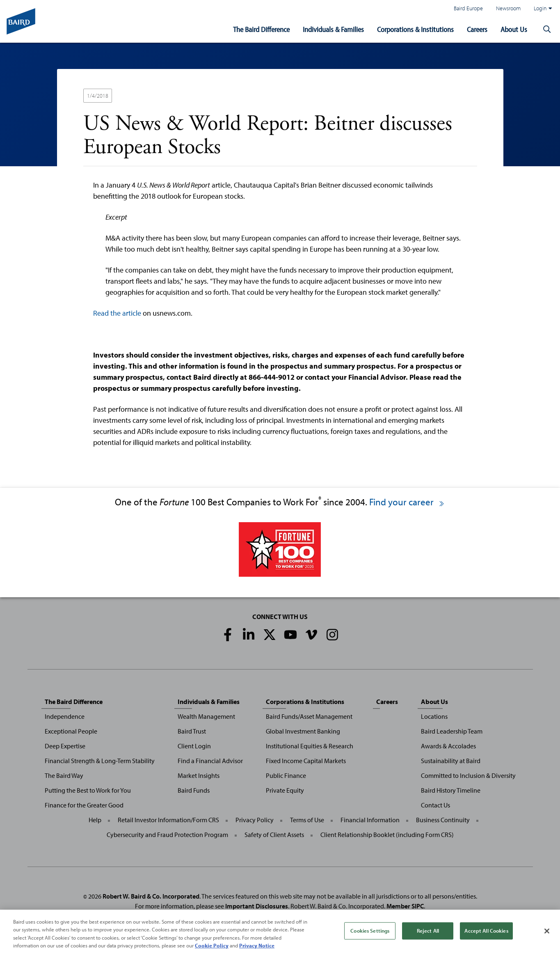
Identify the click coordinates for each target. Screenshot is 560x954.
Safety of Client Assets (274, 835)
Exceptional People (71, 731)
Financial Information (370, 820)
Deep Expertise (65, 746)
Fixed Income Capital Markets (306, 761)
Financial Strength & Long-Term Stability (100, 761)
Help (95, 820)
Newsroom (508, 8)
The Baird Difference (261, 29)
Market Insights (199, 775)
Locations (434, 716)
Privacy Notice (257, 947)
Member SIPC (405, 906)
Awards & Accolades (448, 746)
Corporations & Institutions (415, 29)
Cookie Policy (212, 947)
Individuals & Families (333, 29)
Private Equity (285, 790)
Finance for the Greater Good (84, 805)
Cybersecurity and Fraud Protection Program (167, 835)
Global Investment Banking (303, 731)
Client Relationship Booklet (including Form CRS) (387, 835)
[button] (547, 30)
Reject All (428, 932)
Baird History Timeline (451, 790)
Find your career (407, 502)
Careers (477, 29)
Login (543, 8)
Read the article (117, 313)
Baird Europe (468, 8)
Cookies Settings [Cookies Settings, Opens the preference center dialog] (370, 932)
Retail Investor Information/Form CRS (168, 820)
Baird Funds (194, 790)
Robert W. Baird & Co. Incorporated (151, 896)
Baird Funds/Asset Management (309, 716)
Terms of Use (307, 820)
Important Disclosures (257, 906)
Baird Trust (192, 731)
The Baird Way (64, 775)
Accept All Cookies (486, 932)
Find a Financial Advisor (210, 761)
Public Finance (286, 775)
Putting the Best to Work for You (88, 790)
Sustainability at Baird (451, 761)
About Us (514, 29)
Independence (65, 716)
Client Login (194, 746)
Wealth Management (206, 716)
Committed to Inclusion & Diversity (468, 775)
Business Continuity (443, 820)
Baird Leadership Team (452, 731)
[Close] (547, 933)
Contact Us (435, 805)
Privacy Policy (255, 820)
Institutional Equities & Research (310, 746)
